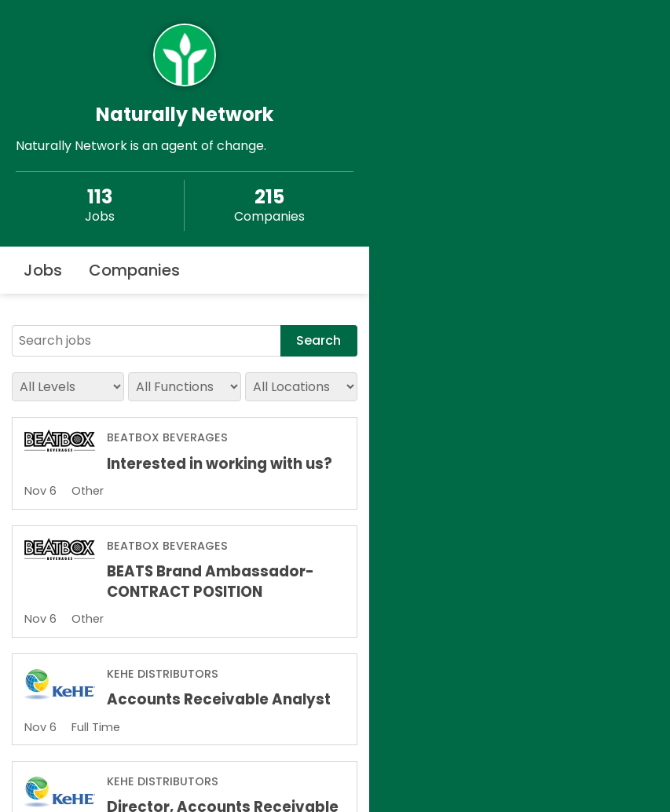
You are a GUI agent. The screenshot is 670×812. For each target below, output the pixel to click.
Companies (134, 270)
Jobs (43, 270)
